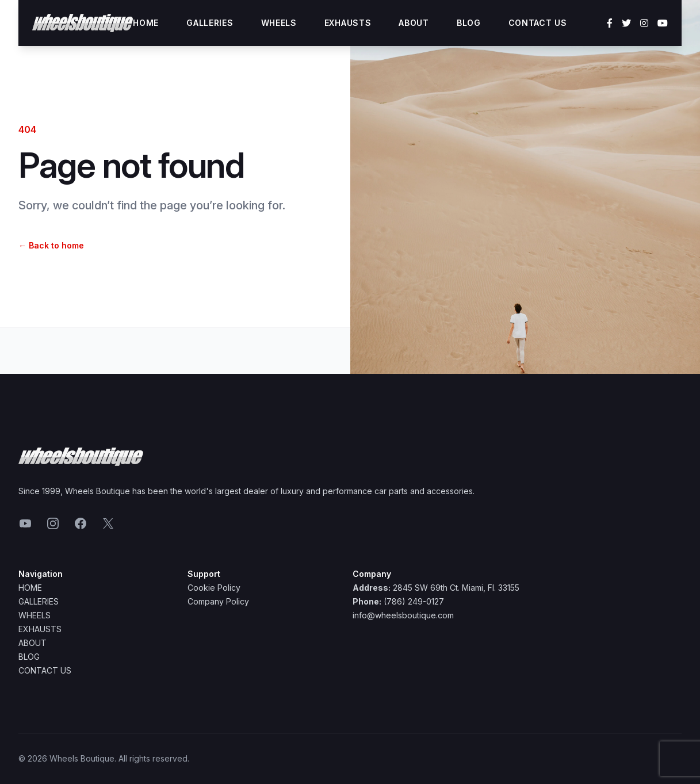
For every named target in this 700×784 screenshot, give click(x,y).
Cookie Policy (214, 588)
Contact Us (538, 23)
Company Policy (218, 601)
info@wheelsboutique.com (403, 615)
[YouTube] (663, 23)
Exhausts (348, 23)
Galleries (210, 23)
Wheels (279, 23)
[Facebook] (610, 23)
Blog (469, 23)
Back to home (51, 245)
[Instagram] (644, 23)
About (414, 23)
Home (146, 23)
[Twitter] (626, 23)
